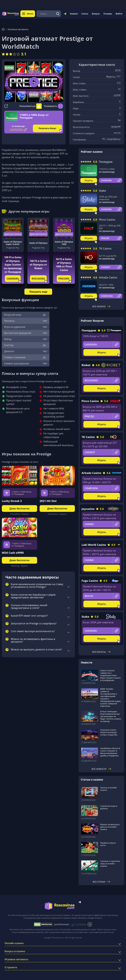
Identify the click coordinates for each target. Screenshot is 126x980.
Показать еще (38, 292)
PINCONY (64, 279)
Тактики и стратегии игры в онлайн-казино (110, 864)
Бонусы (96, 14)
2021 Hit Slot (48, 501)
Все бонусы (101, 652)
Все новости (101, 769)
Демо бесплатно (13, 234)
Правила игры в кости (108, 844)
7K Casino (105, 248)
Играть (89, 180)
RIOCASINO (38, 279)
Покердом (106, 162)
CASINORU (13, 279)
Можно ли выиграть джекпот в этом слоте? (36, 650)
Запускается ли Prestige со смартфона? (34, 624)
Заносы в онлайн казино (108, 789)
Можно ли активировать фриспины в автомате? (33, 640)
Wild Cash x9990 (13, 553)
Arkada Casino (108, 277)
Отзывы (108, 14)
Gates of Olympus (38, 243)
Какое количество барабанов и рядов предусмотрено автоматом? (33, 596)
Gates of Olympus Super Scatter (13, 243)
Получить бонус (47, 128)
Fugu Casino (90, 581)
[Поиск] (58, 14)
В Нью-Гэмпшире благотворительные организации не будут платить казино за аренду (111, 716)
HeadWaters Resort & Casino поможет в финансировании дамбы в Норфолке (110, 752)
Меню (28, 14)
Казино (74, 14)
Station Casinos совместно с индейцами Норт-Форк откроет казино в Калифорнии (110, 675)
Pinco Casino (107, 220)
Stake (102, 191)
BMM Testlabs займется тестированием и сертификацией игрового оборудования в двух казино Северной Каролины (110, 697)
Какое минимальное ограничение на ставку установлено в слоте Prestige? (37, 586)
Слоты (85, 14)
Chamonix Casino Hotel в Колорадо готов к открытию (109, 732)
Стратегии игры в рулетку (109, 807)
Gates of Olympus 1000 (64, 243)
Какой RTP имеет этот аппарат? (29, 616)
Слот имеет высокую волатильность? (33, 631)
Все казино (101, 306)
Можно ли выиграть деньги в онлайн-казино (110, 827)
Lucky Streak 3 (12, 501)
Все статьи (101, 882)
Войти (119, 14)
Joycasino (88, 509)
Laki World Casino (94, 545)
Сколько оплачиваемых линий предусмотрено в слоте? (29, 607)
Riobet (86, 365)
